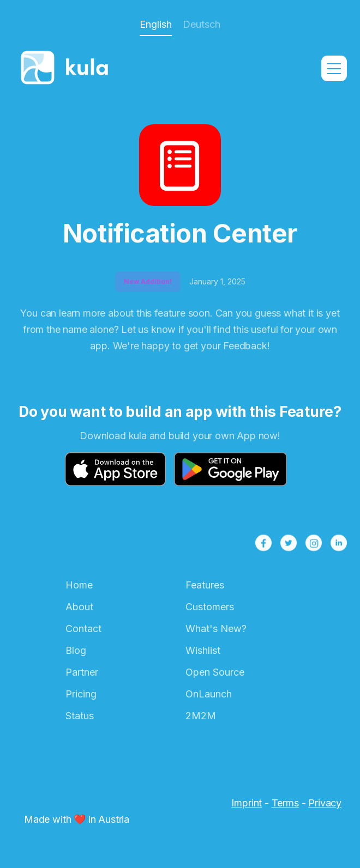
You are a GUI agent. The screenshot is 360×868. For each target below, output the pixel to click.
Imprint (247, 803)
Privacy (325, 803)
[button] (334, 68)
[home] (68, 69)
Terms (285, 803)
